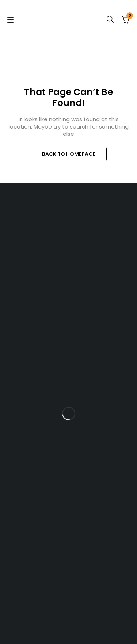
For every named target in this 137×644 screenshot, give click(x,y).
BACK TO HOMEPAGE (69, 154)
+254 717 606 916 (76, 278)
